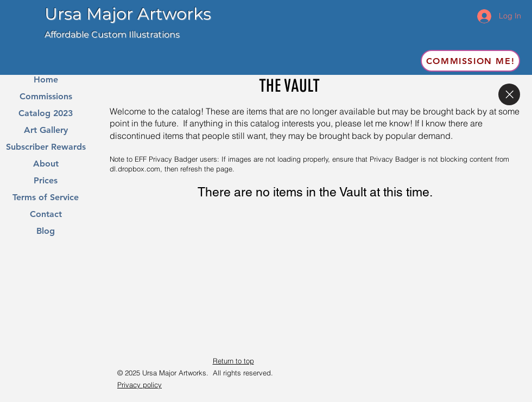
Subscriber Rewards (46, 147)
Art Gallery (46, 130)
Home (46, 80)
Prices (46, 181)
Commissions (46, 97)
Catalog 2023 (46, 113)
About (46, 164)
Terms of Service (46, 197)
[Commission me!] (470, 61)
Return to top (233, 361)
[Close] (509, 94)
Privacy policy (140, 385)
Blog (46, 231)
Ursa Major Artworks (128, 14)
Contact (46, 214)
